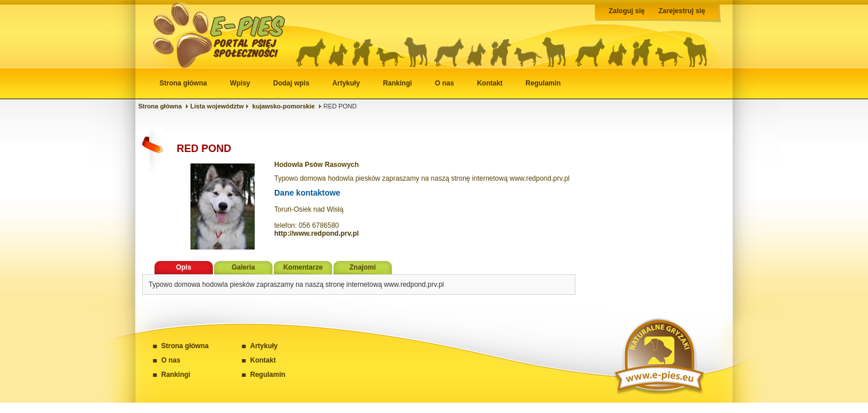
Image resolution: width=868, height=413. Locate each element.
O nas (444, 83)
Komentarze (303, 267)
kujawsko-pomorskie (284, 106)
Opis (184, 267)
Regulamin (543, 83)
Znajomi (363, 267)
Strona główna (183, 83)
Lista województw (217, 106)
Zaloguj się (627, 11)
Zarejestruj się (682, 11)
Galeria (244, 267)
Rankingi (397, 83)
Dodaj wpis (291, 83)
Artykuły (346, 83)
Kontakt (490, 83)
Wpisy (240, 83)
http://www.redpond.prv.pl (316, 233)
